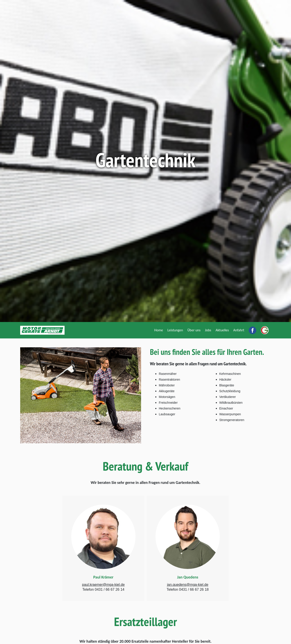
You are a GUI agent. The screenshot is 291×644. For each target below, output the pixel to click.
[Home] (159, 330)
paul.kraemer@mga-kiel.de (103, 585)
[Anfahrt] (239, 330)
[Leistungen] (175, 330)
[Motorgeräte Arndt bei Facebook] (253, 330)
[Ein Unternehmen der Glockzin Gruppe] (265, 330)
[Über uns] (194, 330)
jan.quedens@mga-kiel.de (188, 585)
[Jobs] (208, 330)
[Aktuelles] (222, 330)
